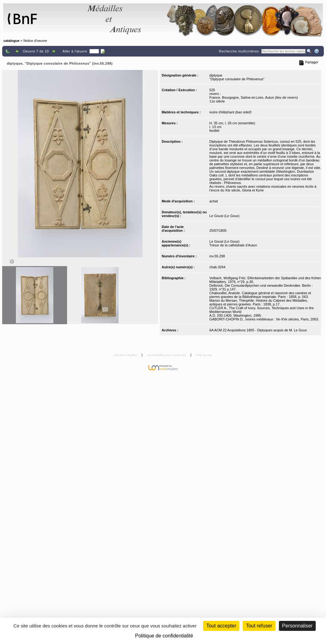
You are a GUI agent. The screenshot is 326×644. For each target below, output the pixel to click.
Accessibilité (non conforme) (167, 355)
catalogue (11, 41)
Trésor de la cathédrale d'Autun (233, 245)
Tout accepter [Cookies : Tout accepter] (221, 626)
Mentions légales (126, 355)
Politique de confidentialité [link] (164, 636)
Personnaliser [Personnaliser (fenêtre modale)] (297, 626)
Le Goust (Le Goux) (224, 216)
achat (214, 201)
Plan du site (204, 355)
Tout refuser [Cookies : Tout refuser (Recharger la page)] (259, 626)
